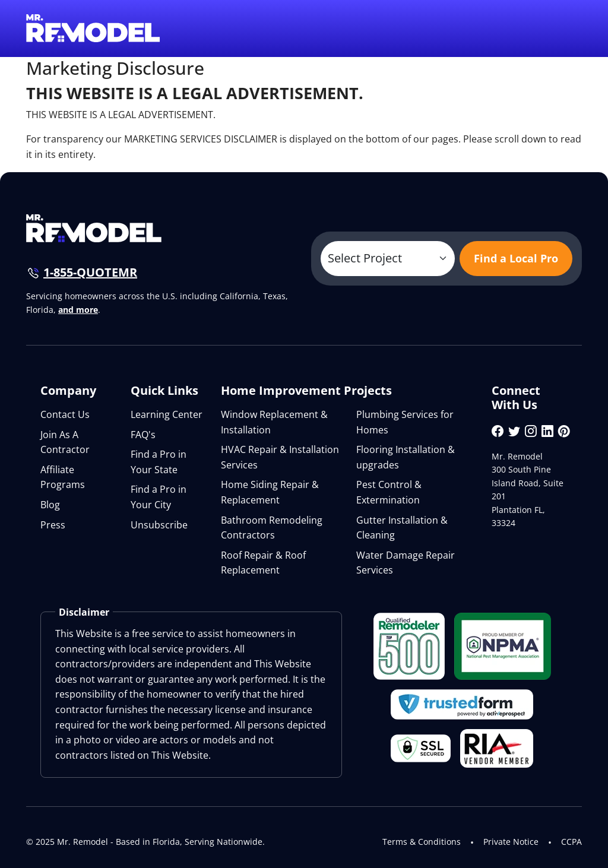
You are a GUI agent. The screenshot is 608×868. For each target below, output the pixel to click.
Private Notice (511, 842)
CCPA (571, 842)
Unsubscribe (159, 525)
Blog (50, 505)
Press (53, 525)
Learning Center (167, 414)
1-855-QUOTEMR (90, 272)
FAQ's (143, 435)
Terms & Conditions (422, 842)
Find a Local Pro (516, 258)
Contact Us (65, 414)
